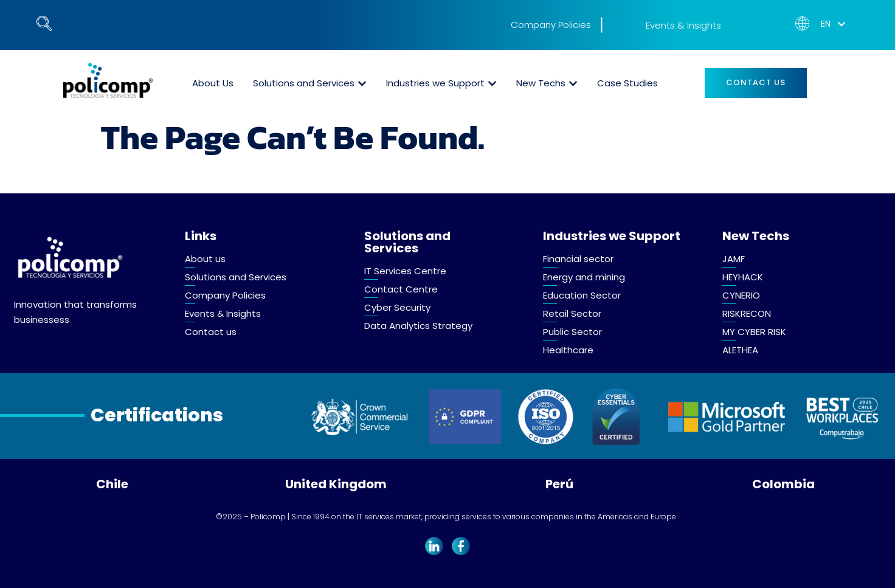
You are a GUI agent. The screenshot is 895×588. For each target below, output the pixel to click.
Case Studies (627, 83)
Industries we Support (435, 83)
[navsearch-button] (40, 21)
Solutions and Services (304, 83)
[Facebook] (461, 545)
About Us (213, 83)
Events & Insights (683, 25)
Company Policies (551, 25)
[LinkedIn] (434, 545)
